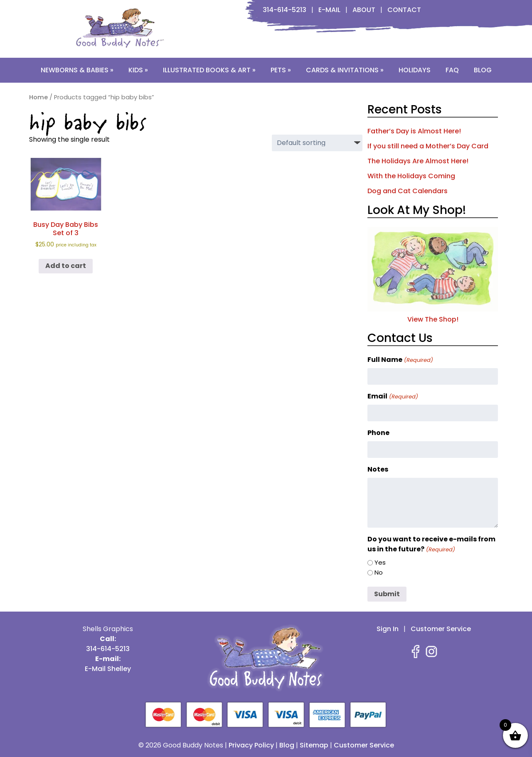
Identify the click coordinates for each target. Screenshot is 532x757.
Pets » (281, 70)
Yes (380, 562)
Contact (404, 10)
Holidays (415, 70)
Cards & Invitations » (345, 70)
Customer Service (441, 629)
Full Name (400, 360)
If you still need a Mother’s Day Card (428, 146)
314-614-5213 (284, 10)
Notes (378, 469)
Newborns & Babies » (77, 70)
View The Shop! (433, 314)
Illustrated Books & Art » (209, 70)
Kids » (138, 70)
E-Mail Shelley (108, 669)
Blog (483, 70)
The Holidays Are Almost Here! (418, 161)
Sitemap (314, 745)
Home (38, 97)
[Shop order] (317, 143)
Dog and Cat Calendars (408, 191)
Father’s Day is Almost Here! (414, 131)
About (364, 10)
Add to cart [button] (66, 266)
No (379, 572)
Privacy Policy (251, 745)
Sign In (388, 629)
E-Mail (329, 10)
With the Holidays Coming (411, 176)
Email (393, 396)
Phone (378, 433)
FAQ (452, 70)
